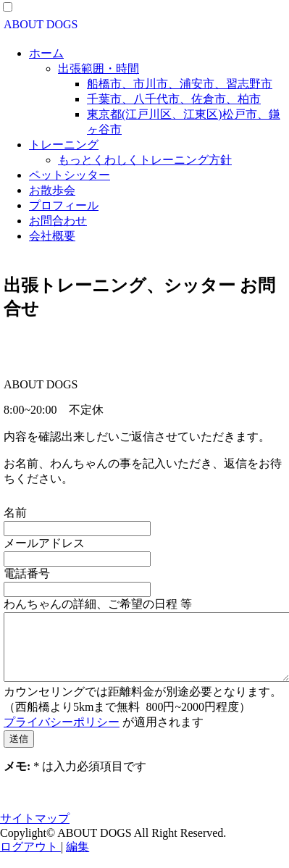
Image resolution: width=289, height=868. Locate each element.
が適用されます (104, 735)
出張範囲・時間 (99, 68)
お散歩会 (52, 190)
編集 (78, 860)
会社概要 (52, 236)
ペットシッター (70, 175)
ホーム (46, 53)
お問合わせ (58, 221)
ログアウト (30, 860)
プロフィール (64, 205)
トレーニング (64, 145)
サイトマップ (35, 831)
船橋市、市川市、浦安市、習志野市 (180, 84)
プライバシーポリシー (62, 735)
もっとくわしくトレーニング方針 (145, 160)
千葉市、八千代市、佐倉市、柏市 (174, 99)
